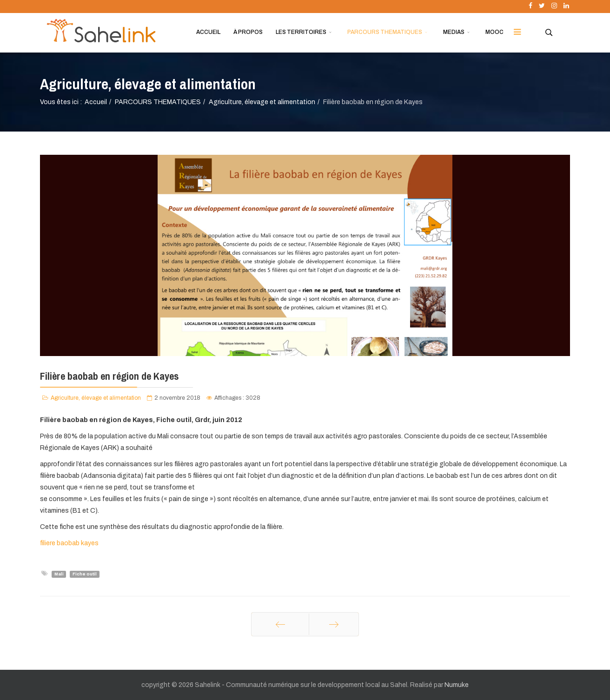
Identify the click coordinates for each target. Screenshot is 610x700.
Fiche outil (85, 574)
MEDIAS (454, 32)
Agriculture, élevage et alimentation (262, 102)
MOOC (494, 32)
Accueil (96, 102)
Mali (59, 574)
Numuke (457, 685)
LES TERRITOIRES (301, 32)
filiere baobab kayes (69, 543)
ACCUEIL (208, 32)
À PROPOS (248, 32)
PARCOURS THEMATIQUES (385, 32)
